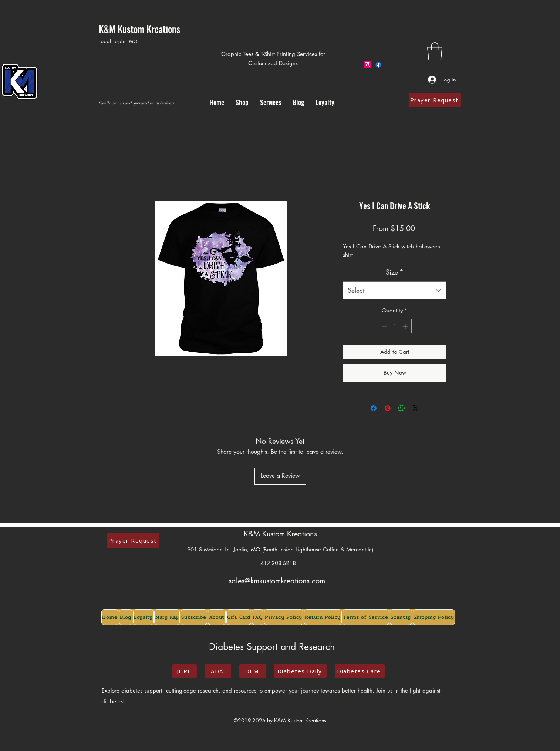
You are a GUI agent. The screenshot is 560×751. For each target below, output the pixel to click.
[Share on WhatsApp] (402, 408)
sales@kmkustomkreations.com (277, 581)
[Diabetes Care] (360, 671)
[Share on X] (416, 408)
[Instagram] (367, 65)
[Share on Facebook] (374, 408)
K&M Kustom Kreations (280, 534)
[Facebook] (378, 65)
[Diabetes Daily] (300, 671)
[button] (435, 51)
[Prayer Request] (435, 100)
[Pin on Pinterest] (388, 408)
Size (395, 272)
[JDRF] (185, 671)
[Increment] (406, 326)
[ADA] (218, 671)
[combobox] (395, 291)
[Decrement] (384, 326)
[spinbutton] (395, 326)
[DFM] (253, 671)
